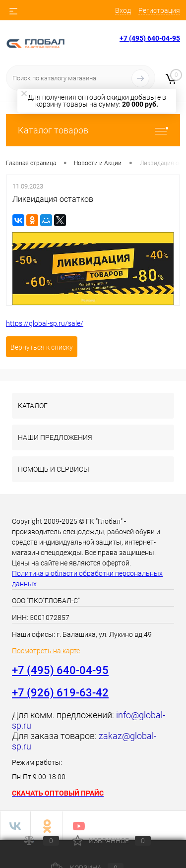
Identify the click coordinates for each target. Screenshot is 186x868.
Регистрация (159, 10)
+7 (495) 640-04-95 (150, 38)
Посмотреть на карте (46, 651)
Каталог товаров (93, 130)
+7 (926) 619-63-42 (60, 693)
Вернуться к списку (42, 347)
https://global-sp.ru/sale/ (45, 323)
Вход (123, 10)
